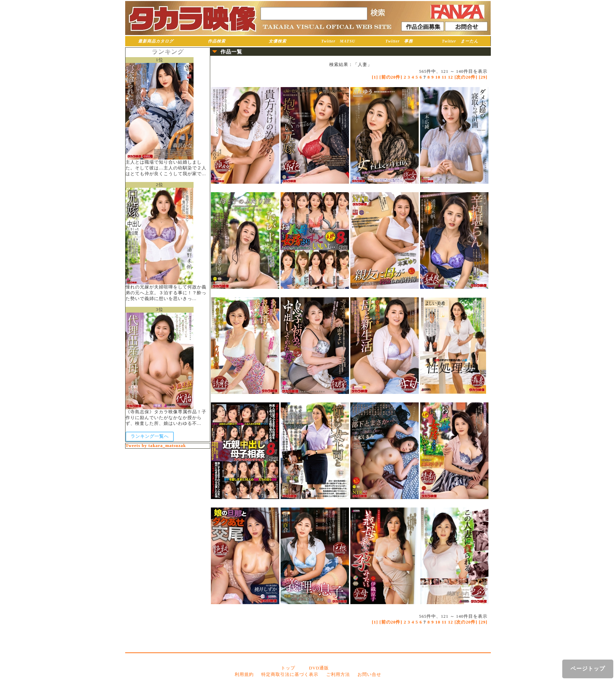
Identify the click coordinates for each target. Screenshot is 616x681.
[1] (375, 77)
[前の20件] (391, 77)
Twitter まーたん (460, 41)
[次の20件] (466, 77)
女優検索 (278, 41)
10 (438, 77)
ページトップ (588, 669)
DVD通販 (319, 668)
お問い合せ (369, 675)
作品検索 (217, 41)
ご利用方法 (338, 675)
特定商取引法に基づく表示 (290, 675)
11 (444, 77)
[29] (483, 77)
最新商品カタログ (156, 41)
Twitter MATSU (338, 41)
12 (451, 77)
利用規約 (244, 675)
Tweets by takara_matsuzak (156, 446)
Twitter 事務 (399, 41)
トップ (288, 668)
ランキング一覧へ (150, 436)
